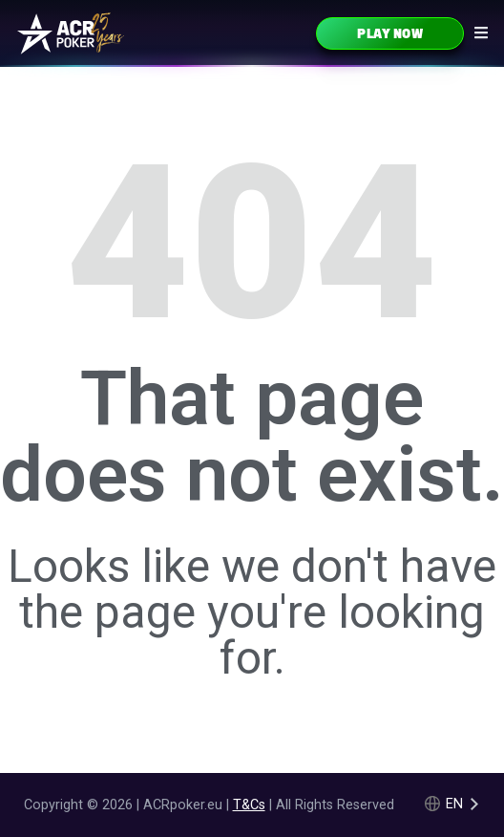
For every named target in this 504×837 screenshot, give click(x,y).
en (454, 804)
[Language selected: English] (453, 804)
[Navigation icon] (481, 32)
